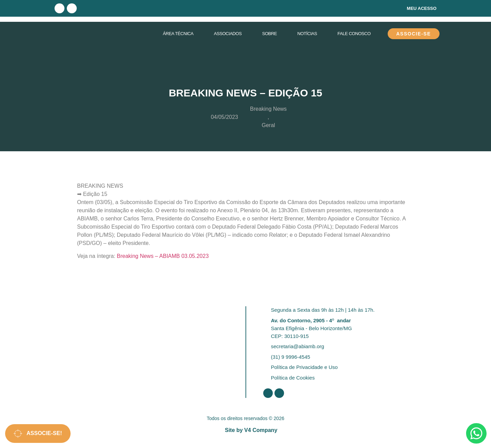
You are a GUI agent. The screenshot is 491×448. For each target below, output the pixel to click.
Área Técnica (178, 34)
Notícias (307, 34)
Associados (228, 34)
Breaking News (268, 109)
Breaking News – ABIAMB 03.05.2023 (163, 256)
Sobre (270, 34)
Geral (268, 125)
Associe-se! (38, 434)
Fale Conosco (354, 34)
